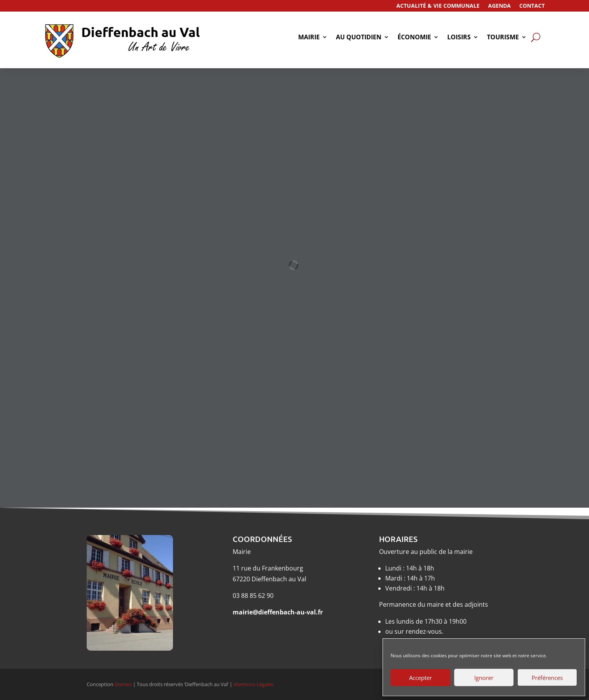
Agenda (499, 6)
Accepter (420, 678)
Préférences (547, 678)
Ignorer (484, 678)
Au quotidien (359, 38)
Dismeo (123, 684)
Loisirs (459, 38)
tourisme (503, 38)
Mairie (309, 38)
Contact (532, 6)
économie (414, 38)
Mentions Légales (253, 684)
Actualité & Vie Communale (438, 6)
